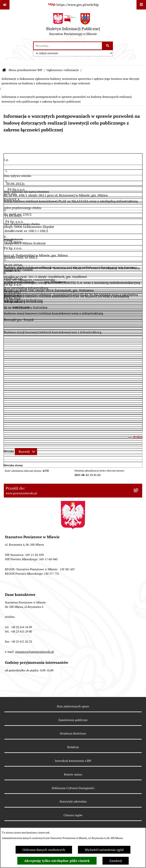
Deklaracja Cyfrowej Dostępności (73, 788)
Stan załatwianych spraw (73, 706)
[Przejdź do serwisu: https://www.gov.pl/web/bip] (73, 5)
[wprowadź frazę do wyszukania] (68, 46)
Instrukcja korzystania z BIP (73, 761)
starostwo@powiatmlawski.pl (35, 652)
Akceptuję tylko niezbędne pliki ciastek (57, 861)
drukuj (138, 437)
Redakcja (73, 747)
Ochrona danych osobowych (44, 850)
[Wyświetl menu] (141, 5)
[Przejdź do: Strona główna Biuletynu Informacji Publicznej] (4, 70)
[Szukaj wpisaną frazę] (108, 46)
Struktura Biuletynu (73, 733)
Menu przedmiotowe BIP (25, 70)
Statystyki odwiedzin (73, 802)
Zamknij (116, 861)
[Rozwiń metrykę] (26, 452)
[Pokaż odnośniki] (5, 5)
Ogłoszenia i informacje (63, 70)
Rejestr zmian (73, 774)
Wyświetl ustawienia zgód (104, 850)
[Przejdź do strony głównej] (73, 25)
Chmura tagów (73, 815)
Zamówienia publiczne (73, 720)
